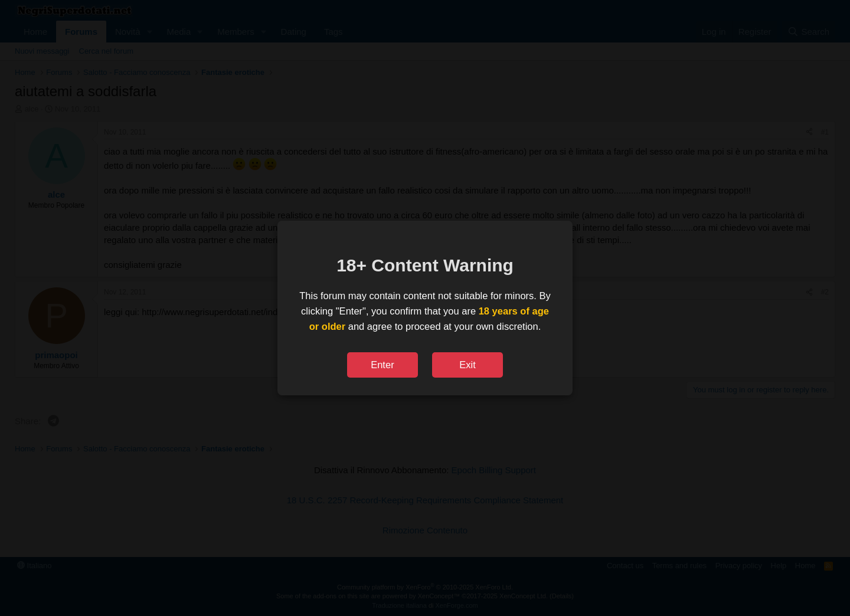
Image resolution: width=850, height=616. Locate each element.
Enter (382, 365)
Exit (467, 365)
